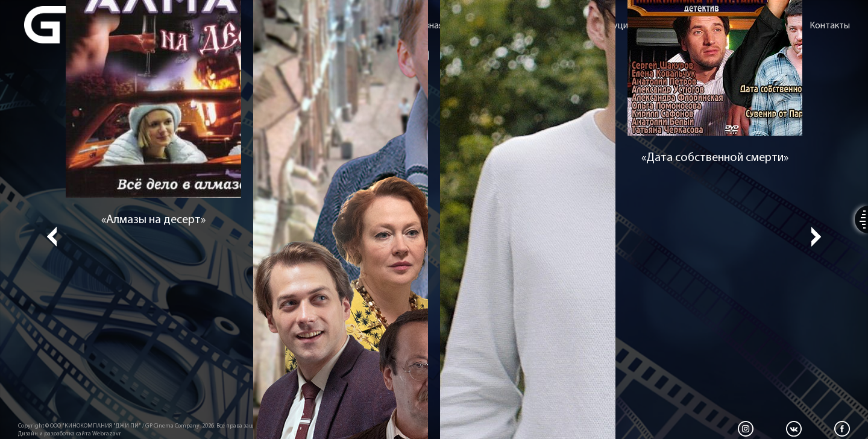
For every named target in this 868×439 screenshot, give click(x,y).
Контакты (830, 26)
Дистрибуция (605, 26)
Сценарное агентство (695, 26)
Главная (427, 26)
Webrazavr (107, 434)
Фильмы (543, 26)
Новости (775, 26)
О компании (485, 26)
